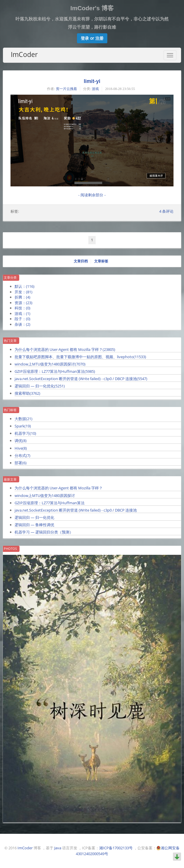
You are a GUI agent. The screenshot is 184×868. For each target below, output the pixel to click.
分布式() (22, 455)
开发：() (23, 292)
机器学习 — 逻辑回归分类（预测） (44, 532)
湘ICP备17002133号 (116, 848)
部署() (21, 463)
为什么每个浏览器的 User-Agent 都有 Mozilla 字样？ (59, 488)
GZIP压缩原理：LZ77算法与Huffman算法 (50, 503)
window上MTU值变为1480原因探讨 (45, 495)
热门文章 (10, 341)
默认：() (24, 286)
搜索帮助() (27, 393)
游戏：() (22, 313)
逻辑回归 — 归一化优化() (40, 386)
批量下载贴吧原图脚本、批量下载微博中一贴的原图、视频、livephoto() (80, 357)
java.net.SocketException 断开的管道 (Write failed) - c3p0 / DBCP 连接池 (76, 510)
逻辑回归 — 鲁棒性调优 (34, 525)
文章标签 (101, 261)
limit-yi (92, 81)
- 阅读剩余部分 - (92, 195)
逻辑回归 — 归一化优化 (34, 517)
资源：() (23, 303)
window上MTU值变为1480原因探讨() (50, 364)
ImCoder (24, 54)
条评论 (166, 211)
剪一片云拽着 (66, 89)
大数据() (23, 419)
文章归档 (81, 261)
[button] (92, 38)
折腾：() (22, 297)
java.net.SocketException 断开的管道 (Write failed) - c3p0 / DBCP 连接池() (81, 379)
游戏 (95, 89)
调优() (21, 441)
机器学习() (25, 433)
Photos (10, 549)
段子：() (22, 319)
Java (58, 848)
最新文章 (10, 479)
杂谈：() (22, 324)
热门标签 (10, 410)
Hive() (21, 448)
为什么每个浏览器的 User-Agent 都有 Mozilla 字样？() (65, 349)
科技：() (22, 308)
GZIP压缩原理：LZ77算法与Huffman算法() (55, 371)
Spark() (23, 426)
